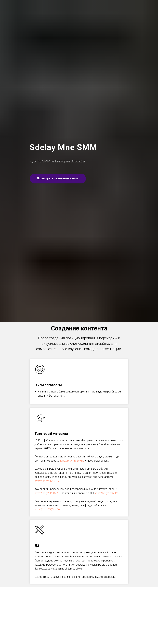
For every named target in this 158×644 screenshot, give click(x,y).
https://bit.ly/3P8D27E (47, 493)
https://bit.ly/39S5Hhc (72, 461)
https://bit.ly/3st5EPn (106, 493)
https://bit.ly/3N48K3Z (47, 481)
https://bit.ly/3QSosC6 (47, 509)
